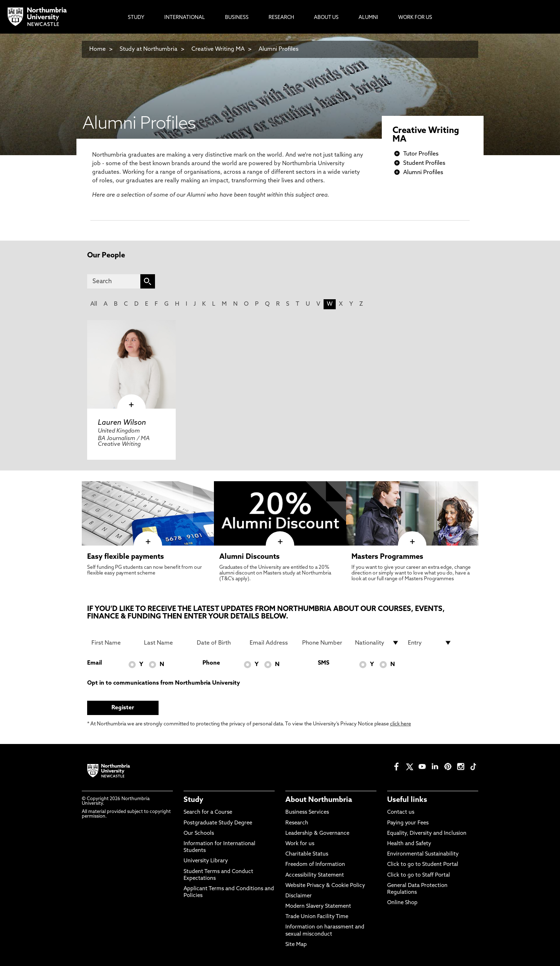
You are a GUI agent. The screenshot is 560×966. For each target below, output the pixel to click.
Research (297, 823)
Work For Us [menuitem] (415, 18)
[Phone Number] (324, 643)
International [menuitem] (185, 18)
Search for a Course (208, 812)
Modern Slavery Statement (318, 906)
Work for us (300, 844)
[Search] (114, 281)
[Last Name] (166, 643)
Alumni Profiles (279, 49)
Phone (211, 663)
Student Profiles (424, 163)
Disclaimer (299, 896)
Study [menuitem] (136, 18)
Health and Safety (409, 844)
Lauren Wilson (122, 423)
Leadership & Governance (317, 834)
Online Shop (402, 903)
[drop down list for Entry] (430, 643)
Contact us (401, 812)
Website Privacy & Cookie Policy (325, 886)
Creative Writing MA (218, 49)
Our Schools (199, 834)
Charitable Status (307, 854)
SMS (324, 663)
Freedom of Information (315, 865)
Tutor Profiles (421, 154)
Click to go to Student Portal (423, 865)
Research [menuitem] (281, 18)
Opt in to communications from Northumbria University (164, 683)
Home (97, 49)
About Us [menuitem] (326, 18)
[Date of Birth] (219, 643)
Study (193, 800)
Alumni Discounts (249, 557)
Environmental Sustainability (423, 854)
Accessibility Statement (315, 875)
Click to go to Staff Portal (419, 875)
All (94, 304)
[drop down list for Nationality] (377, 643)
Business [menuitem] (237, 18)
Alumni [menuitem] (368, 18)
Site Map (296, 945)
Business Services (307, 812)
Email (94, 663)
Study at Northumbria (149, 49)
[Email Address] (272, 643)
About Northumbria (319, 800)
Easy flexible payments (126, 557)
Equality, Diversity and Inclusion (427, 834)
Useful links (407, 800)
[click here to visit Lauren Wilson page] (131, 364)
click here (401, 724)
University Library (206, 861)
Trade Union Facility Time (317, 917)
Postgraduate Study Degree (218, 823)
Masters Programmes (387, 557)
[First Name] (114, 643)
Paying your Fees (408, 823)
